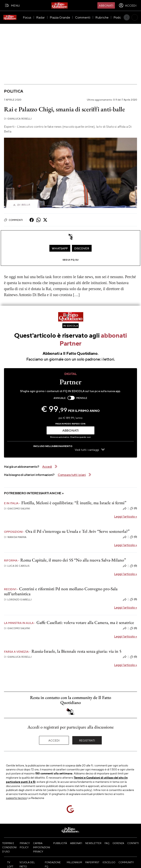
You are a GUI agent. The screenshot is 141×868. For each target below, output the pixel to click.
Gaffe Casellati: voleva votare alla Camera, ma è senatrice (85, 622)
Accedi (54, 740)
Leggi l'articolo (126, 516)
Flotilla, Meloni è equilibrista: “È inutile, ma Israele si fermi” (74, 503)
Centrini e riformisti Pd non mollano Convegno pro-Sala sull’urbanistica (61, 591)
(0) (133, 508)
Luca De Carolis (17, 566)
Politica (14, 91)
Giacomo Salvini (17, 509)
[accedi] (128, 5)
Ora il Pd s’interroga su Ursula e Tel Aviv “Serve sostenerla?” (77, 531)
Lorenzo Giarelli (18, 600)
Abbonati (106, 5)
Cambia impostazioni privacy (42, 847)
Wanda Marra (15, 537)
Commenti (13, 220)
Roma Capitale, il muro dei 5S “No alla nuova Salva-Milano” (73, 560)
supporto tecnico (16, 798)
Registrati (87, 740)
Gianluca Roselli (18, 119)
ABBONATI (70, 430)
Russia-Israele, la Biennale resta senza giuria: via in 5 (76, 651)
